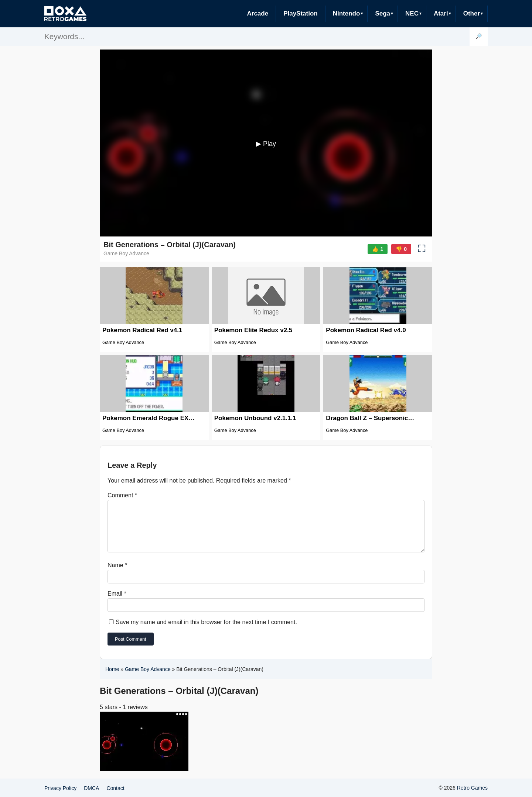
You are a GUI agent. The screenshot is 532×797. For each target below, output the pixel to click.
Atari (441, 13)
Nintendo (347, 13)
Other (472, 13)
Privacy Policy (60, 792)
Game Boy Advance (148, 678)
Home (112, 678)
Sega (383, 13)
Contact (115, 792)
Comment (122, 495)
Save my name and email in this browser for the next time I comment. (206, 631)
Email (117, 602)
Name (117, 574)
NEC (412, 13)
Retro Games (472, 791)
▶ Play (266, 144)
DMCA (91, 792)
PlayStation (301, 13)
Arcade (258, 13)
